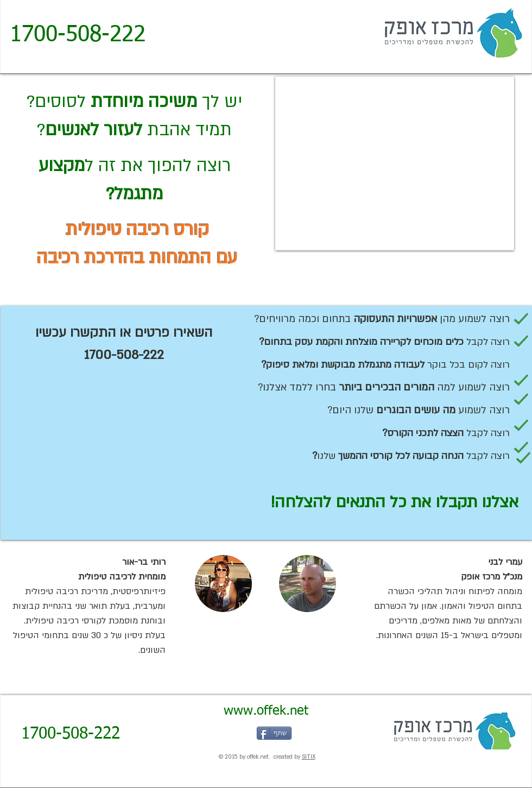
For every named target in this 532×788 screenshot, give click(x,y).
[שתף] (274, 733)
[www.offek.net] (266, 711)
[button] (223, 584)
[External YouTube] (395, 163)
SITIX (309, 757)
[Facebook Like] (219, 733)
